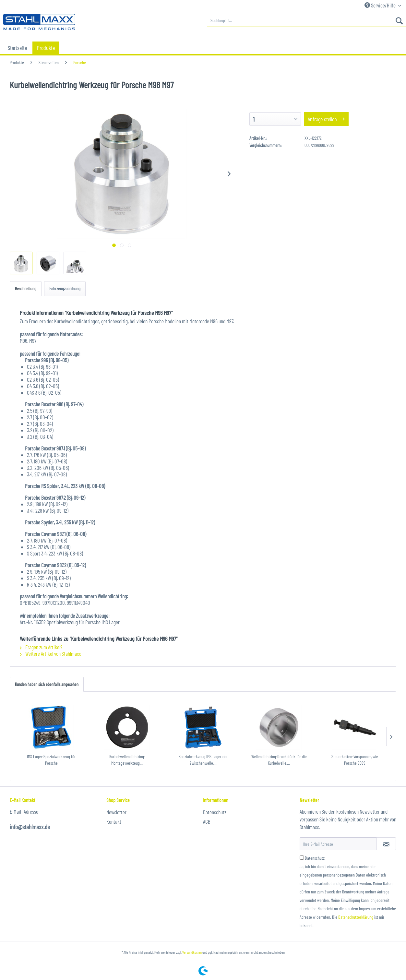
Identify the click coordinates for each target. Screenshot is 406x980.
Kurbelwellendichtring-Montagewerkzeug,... (127, 760)
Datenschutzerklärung (356, 917)
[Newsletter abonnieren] (386, 844)
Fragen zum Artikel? (41, 647)
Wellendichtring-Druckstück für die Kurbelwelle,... (279, 760)
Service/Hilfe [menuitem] (381, 5)
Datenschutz (215, 812)
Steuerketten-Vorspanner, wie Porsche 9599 (355, 760)
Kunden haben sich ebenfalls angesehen (47, 684)
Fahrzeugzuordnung (65, 288)
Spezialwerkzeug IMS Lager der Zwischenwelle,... (203, 760)
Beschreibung (26, 288)
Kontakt (114, 821)
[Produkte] (46, 48)
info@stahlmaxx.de (30, 827)
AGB (207, 821)
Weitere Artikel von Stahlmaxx (50, 653)
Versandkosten (192, 952)
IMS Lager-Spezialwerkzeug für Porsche (51, 760)
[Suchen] (399, 20)
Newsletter (116, 812)
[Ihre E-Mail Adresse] (338, 844)
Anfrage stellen (326, 118)
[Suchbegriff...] (307, 20)
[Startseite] (17, 48)
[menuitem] (307, 20)
